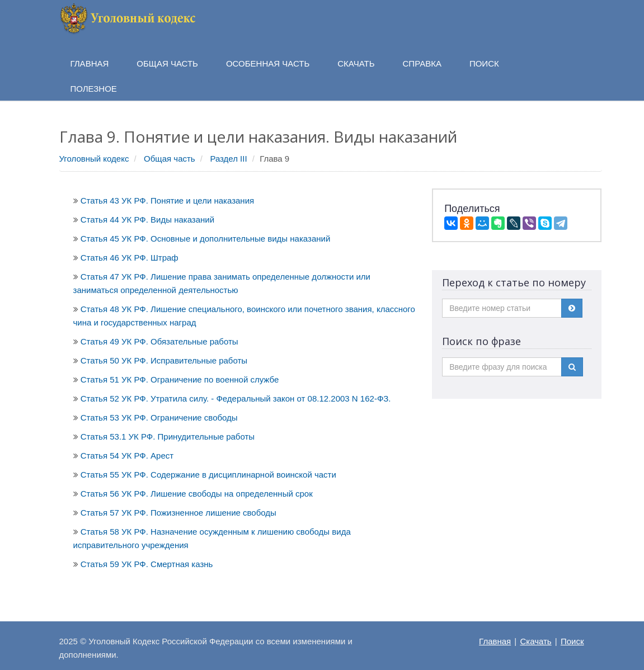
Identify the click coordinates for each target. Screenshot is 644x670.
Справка (422, 63)
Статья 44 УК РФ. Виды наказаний (147, 220)
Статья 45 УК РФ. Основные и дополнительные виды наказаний (206, 239)
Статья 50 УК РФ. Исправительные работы (164, 360)
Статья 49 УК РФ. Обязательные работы (159, 341)
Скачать (535, 641)
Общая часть (170, 159)
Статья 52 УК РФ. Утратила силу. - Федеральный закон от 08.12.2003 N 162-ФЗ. (236, 398)
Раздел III (228, 159)
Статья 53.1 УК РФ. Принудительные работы (168, 437)
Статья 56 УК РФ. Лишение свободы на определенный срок (197, 494)
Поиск (572, 641)
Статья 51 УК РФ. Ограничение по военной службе (180, 379)
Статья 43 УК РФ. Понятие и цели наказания (167, 200)
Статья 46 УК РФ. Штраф (130, 258)
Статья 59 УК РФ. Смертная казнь (147, 564)
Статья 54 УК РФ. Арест (127, 456)
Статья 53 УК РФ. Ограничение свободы (159, 417)
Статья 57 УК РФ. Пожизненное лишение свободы (178, 513)
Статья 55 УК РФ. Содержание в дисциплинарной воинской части (208, 475)
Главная (495, 641)
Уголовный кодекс (94, 159)
